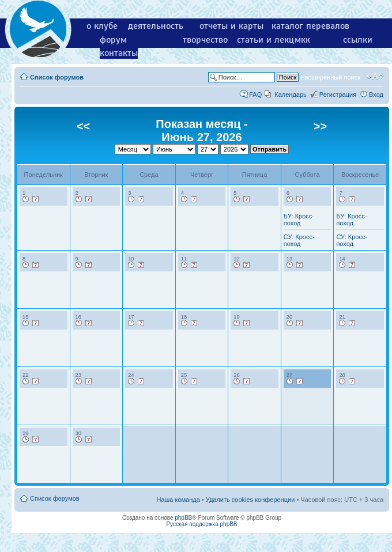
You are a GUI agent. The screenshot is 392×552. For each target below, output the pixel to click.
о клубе (102, 26)
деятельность (156, 26)
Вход (376, 94)
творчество (205, 40)
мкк (302, 40)
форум (113, 40)
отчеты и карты (231, 26)
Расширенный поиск (330, 77)
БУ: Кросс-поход (299, 220)
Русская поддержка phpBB (201, 524)
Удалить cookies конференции (250, 500)
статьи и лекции (271, 40)
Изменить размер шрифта (375, 77)
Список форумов (57, 77)
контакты (119, 53)
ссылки (358, 40)
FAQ (255, 94)
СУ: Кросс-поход (299, 240)
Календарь (291, 94)
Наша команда (178, 500)
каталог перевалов (310, 26)
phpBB (183, 518)
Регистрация (338, 94)
